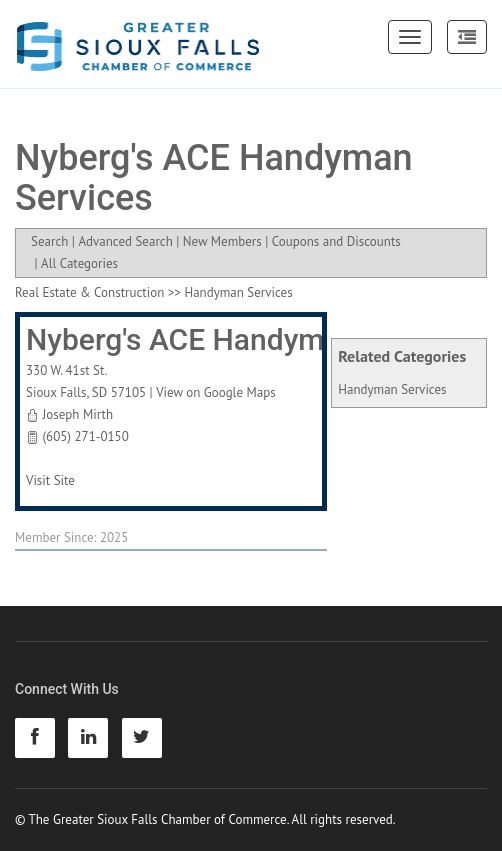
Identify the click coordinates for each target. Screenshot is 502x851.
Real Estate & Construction (89, 292)
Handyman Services (392, 389)
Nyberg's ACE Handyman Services (253, 339)
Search (49, 241)
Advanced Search (125, 241)
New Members (222, 241)
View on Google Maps (216, 392)
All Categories (79, 263)
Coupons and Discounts (336, 241)
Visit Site (50, 480)
